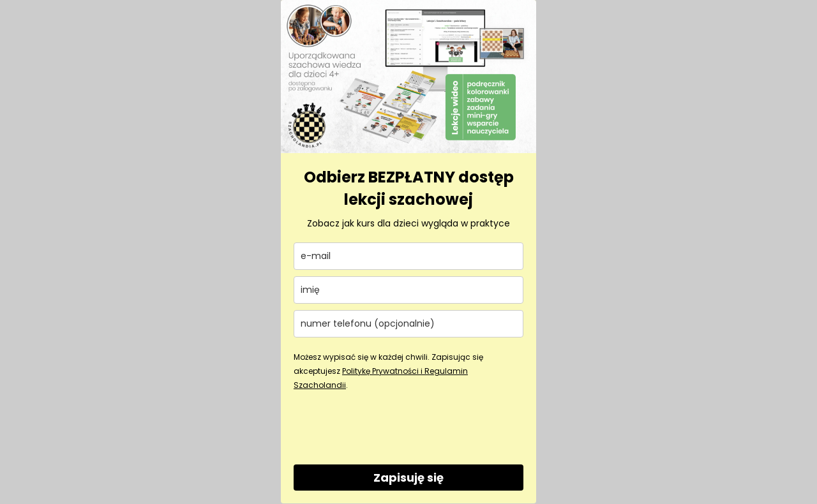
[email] (408, 256)
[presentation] (391, 427)
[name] (408, 290)
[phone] (408, 324)
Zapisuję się (408, 478)
